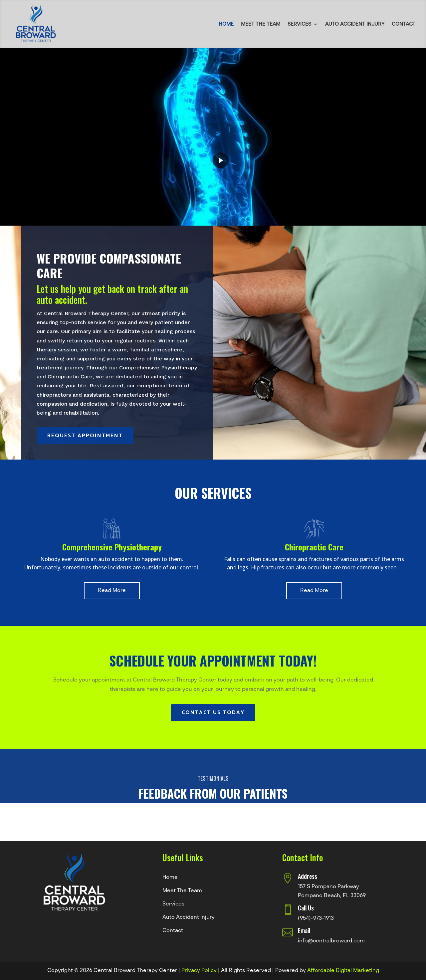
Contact (404, 24)
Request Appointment (85, 436)
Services (299, 24)
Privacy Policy (199, 971)
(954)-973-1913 (316, 918)
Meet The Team (261, 24)
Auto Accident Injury (355, 24)
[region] (213, 137)
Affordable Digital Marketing (343, 971)
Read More (112, 591)
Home (226, 24)
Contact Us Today (213, 713)
